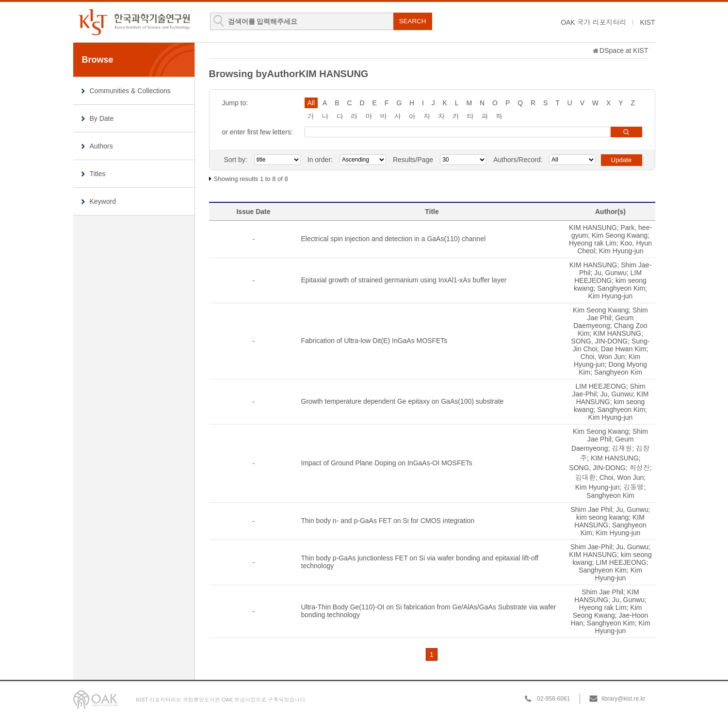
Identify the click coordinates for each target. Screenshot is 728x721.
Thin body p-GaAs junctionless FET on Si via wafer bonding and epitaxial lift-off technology (420, 562)
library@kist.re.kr (623, 699)
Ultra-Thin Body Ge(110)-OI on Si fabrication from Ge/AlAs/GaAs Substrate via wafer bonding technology (429, 611)
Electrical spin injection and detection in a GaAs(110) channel (394, 239)
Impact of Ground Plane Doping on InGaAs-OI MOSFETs (387, 463)
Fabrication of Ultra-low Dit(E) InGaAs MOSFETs (374, 341)
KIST (647, 22)
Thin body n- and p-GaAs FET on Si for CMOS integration (388, 521)
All (311, 103)
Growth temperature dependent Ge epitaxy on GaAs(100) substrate (403, 401)
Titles (98, 174)
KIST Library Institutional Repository (134, 22)
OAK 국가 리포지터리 (593, 22)
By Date (102, 118)
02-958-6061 (553, 699)
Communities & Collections (130, 91)
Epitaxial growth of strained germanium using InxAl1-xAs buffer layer (404, 280)
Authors (101, 146)
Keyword (103, 201)
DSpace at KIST (624, 50)
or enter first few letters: (258, 132)
